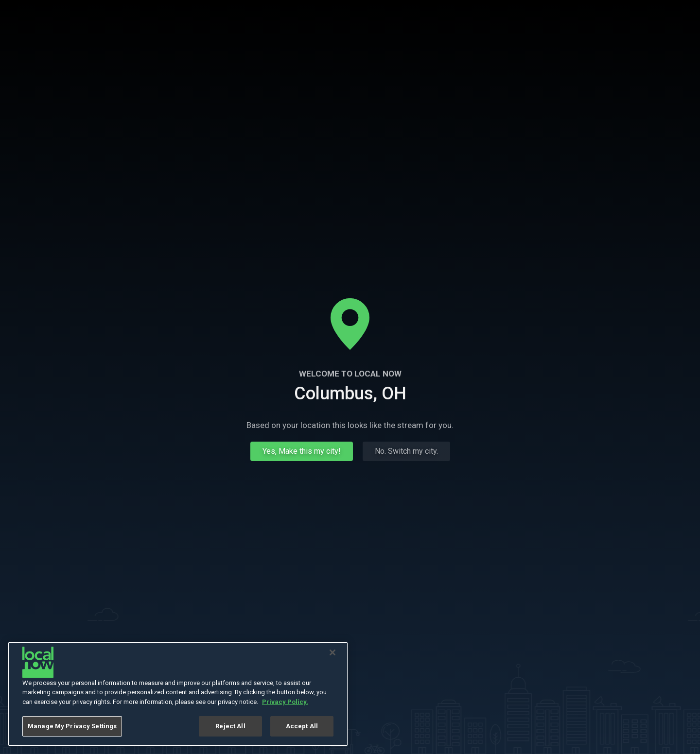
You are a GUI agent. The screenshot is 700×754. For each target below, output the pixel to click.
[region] (178, 694)
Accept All (302, 726)
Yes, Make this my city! (302, 451)
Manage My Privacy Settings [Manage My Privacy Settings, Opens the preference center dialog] (72, 726)
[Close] (332, 652)
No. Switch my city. (406, 451)
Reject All (230, 726)
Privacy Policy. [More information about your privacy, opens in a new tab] (285, 702)
